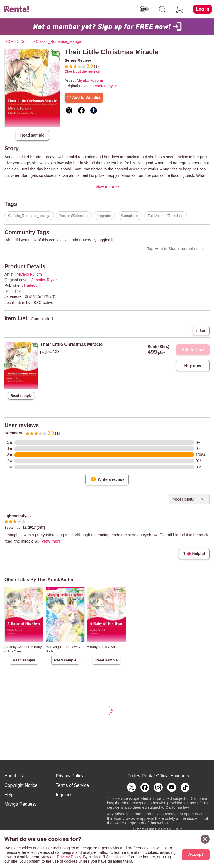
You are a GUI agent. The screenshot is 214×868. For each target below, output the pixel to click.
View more (105, 187)
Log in (203, 9)
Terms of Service (72, 785)
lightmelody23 (18, 516)
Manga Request (20, 804)
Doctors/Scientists (74, 216)
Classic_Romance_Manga (29, 216)
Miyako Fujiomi (90, 80)
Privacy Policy (70, 776)
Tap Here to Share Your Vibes (173, 249)
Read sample (32, 135)
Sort (201, 331)
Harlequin (32, 285)
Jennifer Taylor (104, 86)
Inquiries (64, 795)
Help (9, 795)
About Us (14, 776)
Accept (195, 855)
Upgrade (104, 216)
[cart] (180, 9)
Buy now (193, 366)
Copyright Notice (21, 785)
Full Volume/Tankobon (166, 216)
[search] (162, 9)
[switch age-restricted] (144, 9)
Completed (130, 216)
